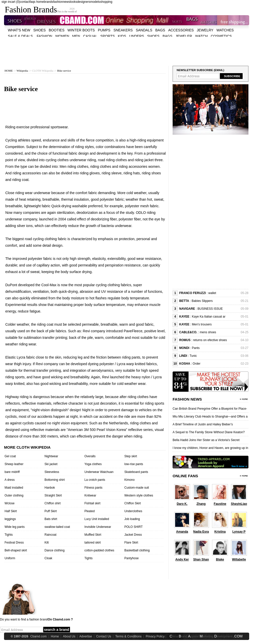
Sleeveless (52, 472)
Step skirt (131, 456)
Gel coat (10, 456)
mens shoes (208, 332)
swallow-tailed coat (57, 527)
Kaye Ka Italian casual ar (209, 317)
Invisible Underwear (98, 527)
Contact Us (103, 636)
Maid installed (14, 488)
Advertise (86, 636)
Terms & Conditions (128, 636)
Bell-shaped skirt (16, 550)
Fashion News (187, 399)
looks (74, 2)
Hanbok (50, 488)
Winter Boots (81, 30)
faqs (32, 2)
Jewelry (205, 30)
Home (55, 636)
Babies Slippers (202, 301)
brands (48, 2)
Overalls (90, 456)
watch (201, 36)
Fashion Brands (31, 10)
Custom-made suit (137, 488)
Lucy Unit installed (97, 519)
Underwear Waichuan (99, 472)
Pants (196, 348)
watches (225, 30)
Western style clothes (139, 495)
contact (25, 2)
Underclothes (133, 511)
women (62, 36)
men (76, 36)
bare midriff (12, 472)
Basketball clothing (137, 550)
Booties (57, 30)
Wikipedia (22, 71)
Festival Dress (14, 543)
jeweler (184, 36)
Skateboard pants (136, 472)
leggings (10, 519)
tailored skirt (93, 543)
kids (122, 36)
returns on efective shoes (210, 340)
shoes (40, 30)
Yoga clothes (93, 464)
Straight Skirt (53, 495)
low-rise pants (134, 464)
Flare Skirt (131, 543)
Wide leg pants (15, 527)
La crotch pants (95, 480)
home (40, 2)
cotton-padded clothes (99, 550)
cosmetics (221, 36)
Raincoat (50, 535)
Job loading (132, 519)
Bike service (64, 71)
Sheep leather (14, 464)
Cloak (48, 558)
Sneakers (123, 30)
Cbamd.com (39, 636)
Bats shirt (51, 519)
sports (108, 36)
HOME (9, 71)
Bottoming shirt (55, 480)
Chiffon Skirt (133, 503)
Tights (9, 535)
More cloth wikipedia (27, 447)
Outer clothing (14, 495)
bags (160, 30)
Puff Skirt (51, 511)
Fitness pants (93, 488)
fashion (58, 2)
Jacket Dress (133, 535)
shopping (106, 2)
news (66, 2)
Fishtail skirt (92, 503)
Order (196, 364)
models (95, 2)
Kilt (47, 543)
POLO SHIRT (133, 527)
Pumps (104, 30)
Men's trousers (202, 324)
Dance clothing (54, 550)
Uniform (10, 558)
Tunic (193, 356)
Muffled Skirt (93, 535)
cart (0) (15, 2)
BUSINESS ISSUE (210, 309)
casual (90, 36)
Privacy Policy (155, 636)
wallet (212, 293)
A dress (10, 480)
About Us (69, 636)
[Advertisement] (127, 48)
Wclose (9, 503)
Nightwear (51, 456)
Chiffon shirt (53, 503)
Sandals (144, 30)
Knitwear (90, 495)
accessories (181, 30)
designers (84, 2)
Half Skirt (11, 511)
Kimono (130, 480)
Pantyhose (132, 558)
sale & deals (20, 36)
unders (137, 36)
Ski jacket (51, 464)
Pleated (90, 511)
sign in (6, 2)
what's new (19, 30)
